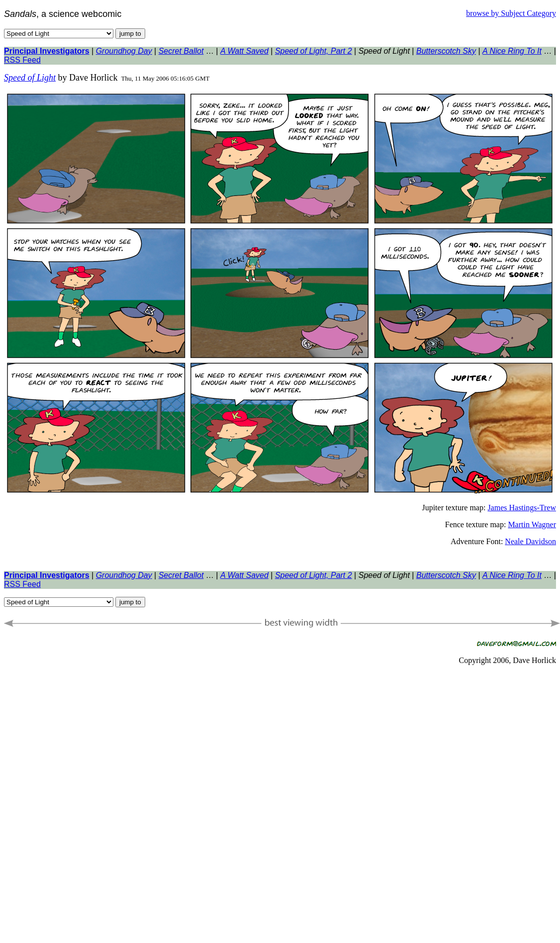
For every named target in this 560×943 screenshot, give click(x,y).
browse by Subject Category (511, 13)
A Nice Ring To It (512, 51)
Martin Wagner (532, 524)
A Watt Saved (244, 51)
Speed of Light (30, 78)
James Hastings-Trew (522, 508)
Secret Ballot (181, 51)
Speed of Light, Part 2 (314, 51)
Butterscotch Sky (446, 51)
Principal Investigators (47, 51)
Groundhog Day (124, 51)
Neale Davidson (530, 541)
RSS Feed (22, 60)
